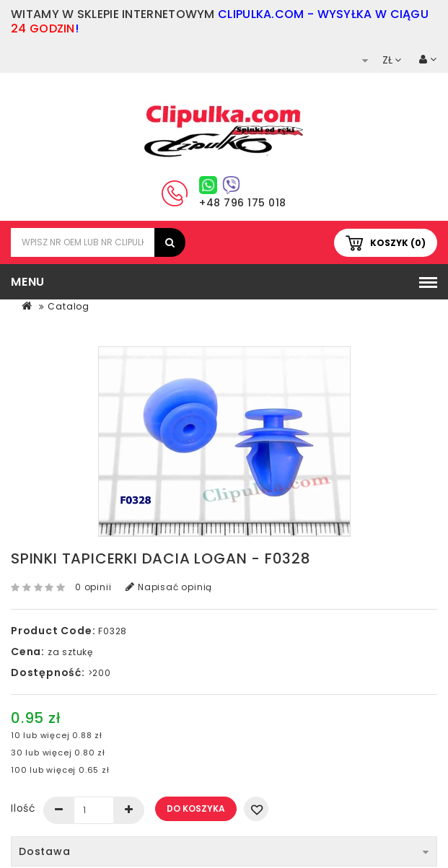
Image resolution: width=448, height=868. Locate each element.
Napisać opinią (169, 587)
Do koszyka (196, 808)
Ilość (23, 808)
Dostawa (224, 851)
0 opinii (93, 587)
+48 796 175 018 (243, 203)
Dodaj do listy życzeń (256, 809)
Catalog (69, 306)
